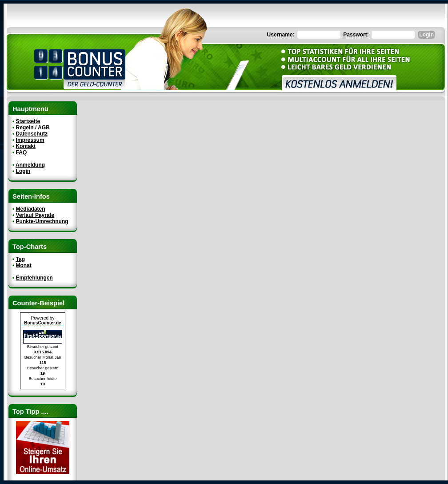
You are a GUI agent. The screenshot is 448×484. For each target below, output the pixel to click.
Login (23, 171)
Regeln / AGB (33, 128)
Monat (24, 265)
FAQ (22, 152)
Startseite (28, 121)
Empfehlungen (34, 278)
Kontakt (26, 146)
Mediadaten (31, 209)
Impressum (30, 140)
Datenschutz (32, 134)
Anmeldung (30, 165)
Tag (20, 259)
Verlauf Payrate (35, 215)
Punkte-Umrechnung (42, 221)
